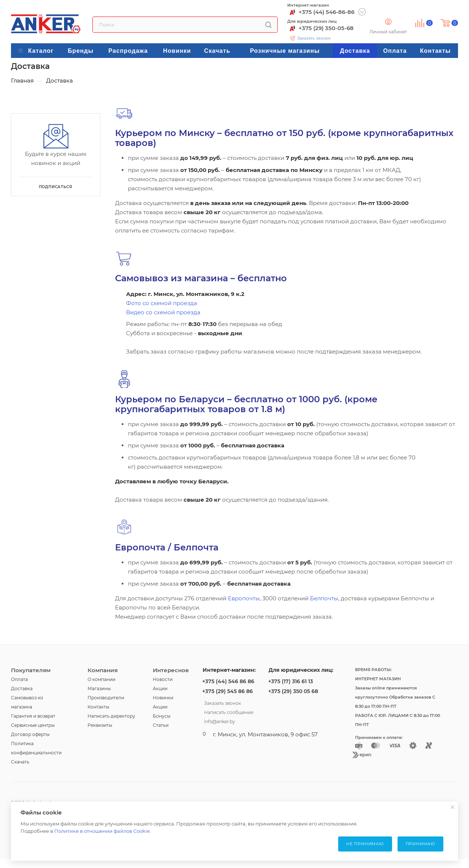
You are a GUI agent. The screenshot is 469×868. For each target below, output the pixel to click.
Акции (160, 688)
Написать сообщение (229, 711)
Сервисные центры (33, 725)
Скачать (20, 762)
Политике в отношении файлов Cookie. (103, 831)
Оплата (19, 679)
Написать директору (111, 716)
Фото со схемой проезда (162, 303)
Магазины (99, 688)
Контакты (98, 707)
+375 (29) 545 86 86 (228, 691)
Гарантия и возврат (33, 716)
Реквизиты (100, 725)
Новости (163, 679)
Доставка (22, 688)
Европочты (244, 598)
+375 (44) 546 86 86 (228, 681)
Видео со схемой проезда (163, 312)
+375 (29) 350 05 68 (293, 691)
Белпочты (324, 598)
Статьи (161, 725)
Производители (106, 698)
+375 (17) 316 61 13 (291, 681)
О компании (101, 679)
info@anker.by (219, 721)
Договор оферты (30, 734)
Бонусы (162, 716)
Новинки (163, 698)
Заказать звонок (314, 38)
